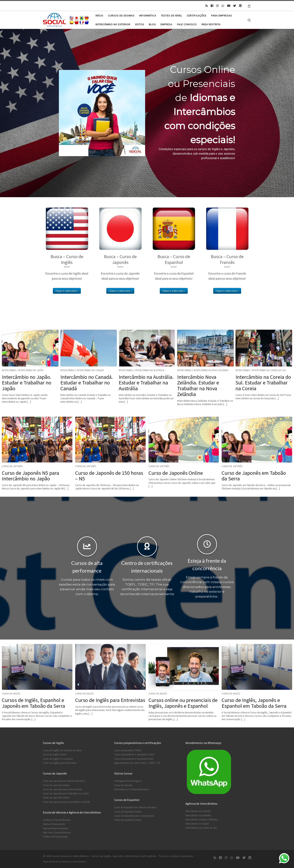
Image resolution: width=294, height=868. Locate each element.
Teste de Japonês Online (56, 798)
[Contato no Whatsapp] (223, 6)
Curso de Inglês (11, 694)
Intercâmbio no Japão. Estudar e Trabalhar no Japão (27, 383)
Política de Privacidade (55, 837)
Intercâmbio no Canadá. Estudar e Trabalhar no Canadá (87, 383)
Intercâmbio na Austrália (150, 370)
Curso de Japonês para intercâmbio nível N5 (67, 802)
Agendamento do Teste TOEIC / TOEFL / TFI (137, 763)
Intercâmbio (9, 370)
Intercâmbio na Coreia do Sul (269, 370)
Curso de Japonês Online (176, 473)
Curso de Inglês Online (55, 755)
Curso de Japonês (12, 466)
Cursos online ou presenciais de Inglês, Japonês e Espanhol (183, 703)
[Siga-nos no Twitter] (235, 6)
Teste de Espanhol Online (128, 820)
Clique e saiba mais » (67, 291)
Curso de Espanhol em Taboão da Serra (135, 807)
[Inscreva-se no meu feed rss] (207, 6)
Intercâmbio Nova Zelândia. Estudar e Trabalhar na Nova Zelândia (198, 386)
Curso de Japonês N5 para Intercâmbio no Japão (30, 476)
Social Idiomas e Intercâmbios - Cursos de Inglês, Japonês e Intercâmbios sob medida (104, 856)
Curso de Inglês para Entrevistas (110, 700)
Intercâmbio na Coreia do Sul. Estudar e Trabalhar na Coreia (263, 383)
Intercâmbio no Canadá (90, 370)
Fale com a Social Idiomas (57, 832)
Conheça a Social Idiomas (57, 820)
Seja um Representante (56, 828)
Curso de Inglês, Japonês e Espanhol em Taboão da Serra (254, 703)
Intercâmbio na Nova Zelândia (211, 370)
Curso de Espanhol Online (128, 812)
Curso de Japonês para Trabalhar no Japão (66, 793)
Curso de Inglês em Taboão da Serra (62, 750)
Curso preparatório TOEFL (128, 750)
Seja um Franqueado (54, 824)
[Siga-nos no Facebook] (212, 6)
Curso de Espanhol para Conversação (134, 816)
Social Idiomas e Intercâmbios (71, 862)
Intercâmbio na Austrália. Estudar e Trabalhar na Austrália (146, 383)
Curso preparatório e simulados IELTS (134, 759)
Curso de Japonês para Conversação (63, 789)
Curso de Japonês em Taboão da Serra (254, 476)
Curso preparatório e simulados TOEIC (134, 755)
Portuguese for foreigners (128, 781)
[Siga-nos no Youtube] (229, 6)
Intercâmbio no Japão (31, 370)
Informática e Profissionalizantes (131, 789)
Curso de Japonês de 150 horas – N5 (109, 476)
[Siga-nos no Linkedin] (240, 6)
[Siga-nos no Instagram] (217, 6)
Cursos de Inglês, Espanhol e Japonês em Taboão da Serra (33, 703)
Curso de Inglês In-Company (58, 759)
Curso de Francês (123, 785)
